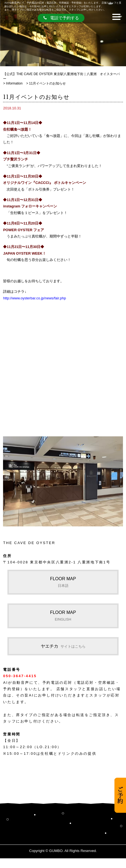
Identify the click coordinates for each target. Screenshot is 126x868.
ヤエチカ (63, 646)
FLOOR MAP (63, 582)
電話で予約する (61, 18)
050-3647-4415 (20, 676)
